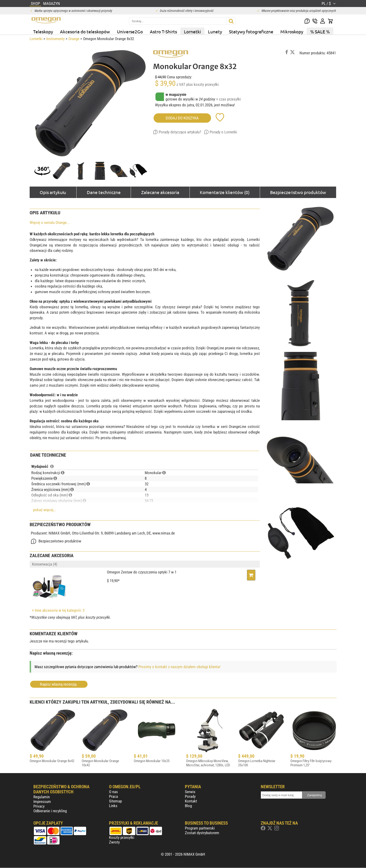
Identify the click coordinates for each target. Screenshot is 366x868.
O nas (113, 792)
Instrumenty (55, 39)
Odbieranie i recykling (50, 811)
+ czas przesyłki (229, 99)
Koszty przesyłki (122, 837)
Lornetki (192, 31)
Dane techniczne (104, 192)
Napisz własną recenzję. (59, 684)
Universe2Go (130, 31)
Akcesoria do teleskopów (85, 31)
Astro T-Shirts (163, 31)
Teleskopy (43, 31)
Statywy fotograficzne (251, 31)
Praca (113, 796)
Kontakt (191, 801)
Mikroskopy (292, 31)
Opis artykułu (53, 192)
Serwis (190, 792)
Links (113, 806)
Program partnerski (200, 828)
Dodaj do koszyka (182, 118)
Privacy (39, 806)
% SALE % (320, 31)
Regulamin (42, 797)
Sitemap (115, 801)
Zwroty (114, 842)
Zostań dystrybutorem (202, 833)
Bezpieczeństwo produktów (298, 192)
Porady (190, 796)
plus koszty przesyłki (202, 84)
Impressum (42, 802)
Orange (74, 39)
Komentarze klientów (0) (225, 192)
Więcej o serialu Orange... (49, 222)
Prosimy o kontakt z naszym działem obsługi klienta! (179, 667)
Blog (188, 806)
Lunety (215, 31)
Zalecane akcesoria (160, 192)
